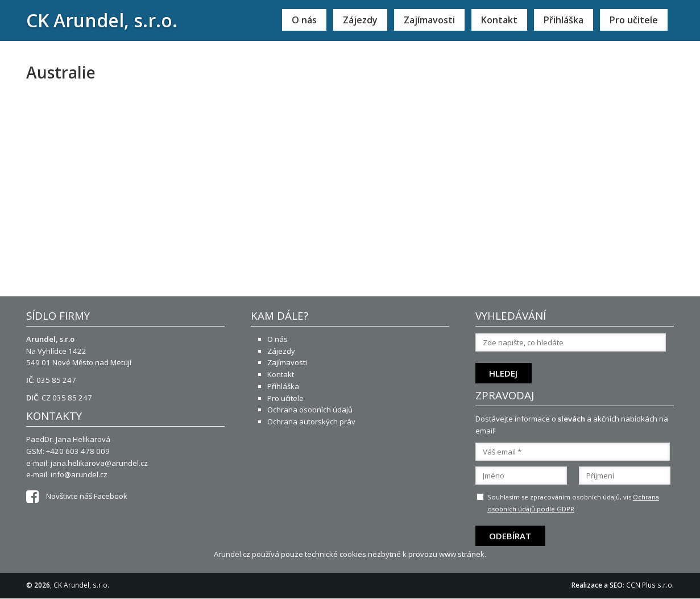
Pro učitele (634, 20)
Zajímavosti (429, 20)
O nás (304, 20)
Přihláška (564, 20)
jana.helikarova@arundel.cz (99, 463)
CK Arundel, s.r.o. (102, 20)
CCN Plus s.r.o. (650, 585)
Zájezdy (360, 20)
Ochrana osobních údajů (310, 410)
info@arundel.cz (79, 474)
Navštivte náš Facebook (77, 496)
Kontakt (499, 20)
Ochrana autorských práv (311, 422)
